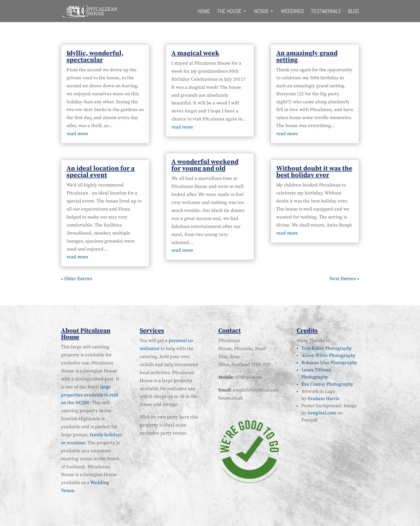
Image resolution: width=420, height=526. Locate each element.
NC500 (261, 12)
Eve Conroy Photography (327, 384)
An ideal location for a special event (101, 172)
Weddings (292, 12)
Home (204, 12)
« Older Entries (77, 279)
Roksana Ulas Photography (329, 363)
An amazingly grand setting (307, 57)
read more (77, 134)
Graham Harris (323, 399)
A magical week (195, 53)
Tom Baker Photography (327, 348)
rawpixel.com (322, 413)
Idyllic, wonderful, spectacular (95, 57)
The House (229, 12)
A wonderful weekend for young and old (205, 165)
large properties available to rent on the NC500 (90, 395)
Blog (353, 12)
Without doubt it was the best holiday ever (314, 172)
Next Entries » (344, 279)
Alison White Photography (329, 356)
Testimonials (326, 12)
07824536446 (249, 377)
